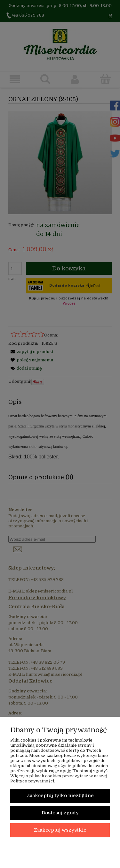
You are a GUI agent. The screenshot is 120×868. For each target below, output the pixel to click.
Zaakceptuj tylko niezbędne (60, 796)
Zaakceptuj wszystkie (60, 830)
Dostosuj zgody (60, 813)
